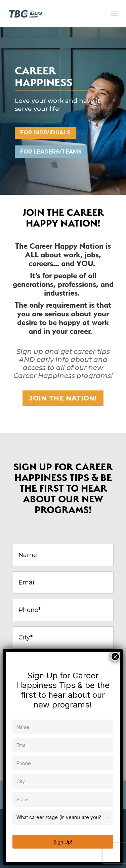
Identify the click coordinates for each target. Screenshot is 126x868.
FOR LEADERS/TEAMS (51, 152)
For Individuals (45, 133)
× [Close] (115, 657)
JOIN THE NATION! (63, 398)
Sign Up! (63, 842)
